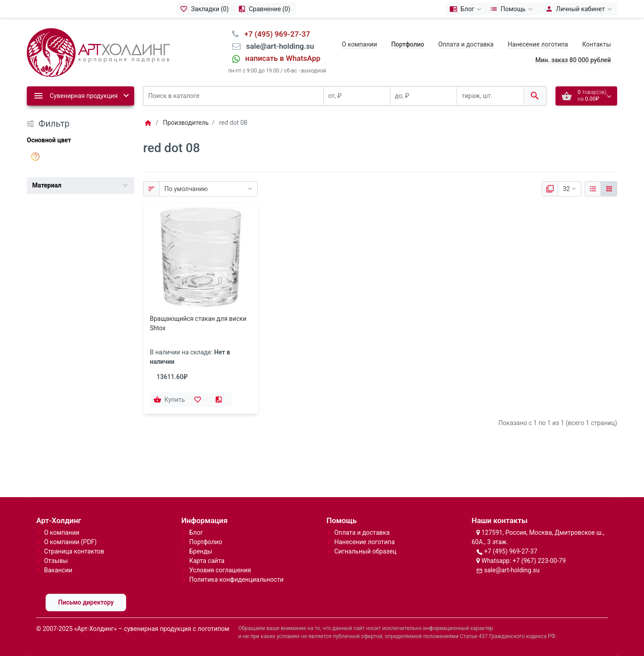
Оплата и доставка (466, 44)
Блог (196, 532)
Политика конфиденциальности (236, 579)
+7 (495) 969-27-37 (511, 551)
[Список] (593, 189)
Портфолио (206, 542)
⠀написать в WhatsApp (280, 58)
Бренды (201, 551)
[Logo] (98, 52)
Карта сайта (207, 561)
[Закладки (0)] (206, 9)
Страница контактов (74, 551)
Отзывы (56, 561)
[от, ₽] (357, 96)
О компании (359, 44)
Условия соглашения (220, 570)
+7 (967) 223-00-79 (539, 561)
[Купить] (170, 400)
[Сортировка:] (208, 189)
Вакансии (58, 570)
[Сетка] (609, 189)
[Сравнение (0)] (265, 9)
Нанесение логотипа (538, 44)
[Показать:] (570, 189)
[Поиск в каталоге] (233, 96)
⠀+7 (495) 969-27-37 (274, 34)
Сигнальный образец (365, 551)
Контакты (597, 44)
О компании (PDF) (70, 542)
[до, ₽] (424, 96)
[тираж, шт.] (490, 96)
